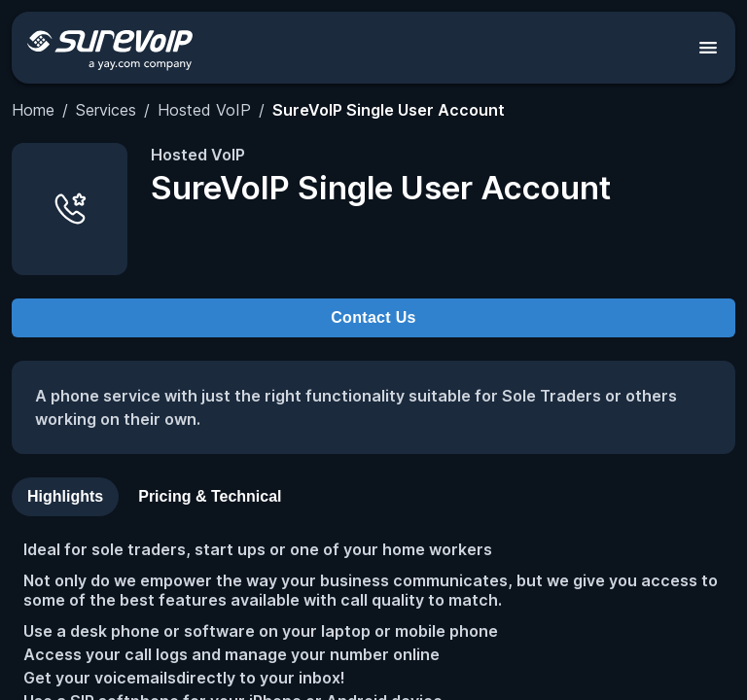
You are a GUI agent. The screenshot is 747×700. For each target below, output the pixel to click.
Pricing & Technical (210, 496)
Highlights (65, 496)
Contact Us (373, 317)
